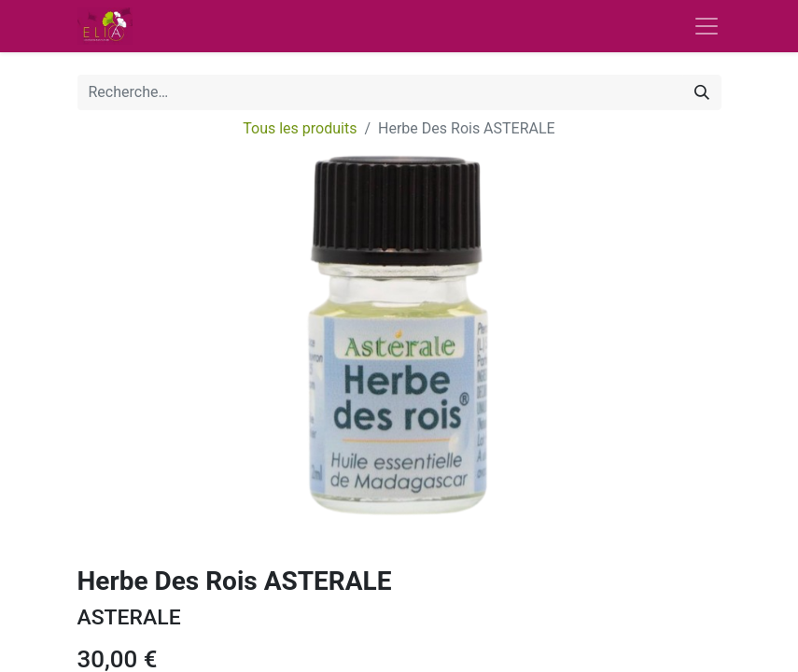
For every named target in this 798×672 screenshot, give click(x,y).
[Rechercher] (702, 92)
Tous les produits (300, 128)
